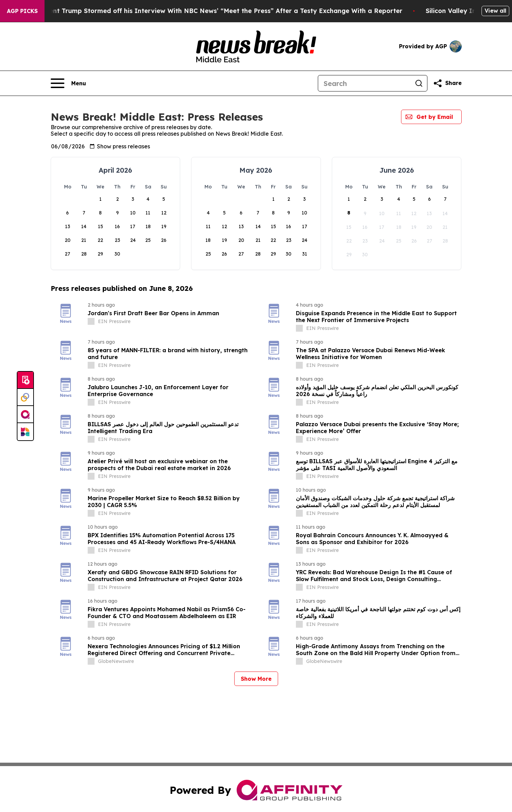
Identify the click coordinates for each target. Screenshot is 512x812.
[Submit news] (25, 380)
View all (495, 11)
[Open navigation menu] (68, 83)
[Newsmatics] (25, 432)
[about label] (91, 321)
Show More (256, 679)
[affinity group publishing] (25, 415)
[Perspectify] (25, 397)
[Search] (364, 83)
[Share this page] (447, 83)
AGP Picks (22, 11)
